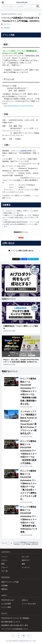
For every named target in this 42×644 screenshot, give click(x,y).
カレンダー (26, 557)
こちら (34, 196)
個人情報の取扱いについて (11, 622)
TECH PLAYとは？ (8, 600)
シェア (24, 259)
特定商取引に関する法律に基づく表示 (15, 625)
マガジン (4, 560)
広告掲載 (4, 586)
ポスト (16, 259)
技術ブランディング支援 (10, 582)
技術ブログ (26, 560)
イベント (9, 543)
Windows (7, 28)
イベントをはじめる (29, 604)
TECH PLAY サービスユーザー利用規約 (15, 618)
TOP (3, 543)
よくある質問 (6, 604)
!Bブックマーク (33, 259)
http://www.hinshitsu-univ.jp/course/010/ (19, 106)
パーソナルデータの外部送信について (15, 629)
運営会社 (4, 589)
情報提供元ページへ (21, 232)
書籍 (23, 564)
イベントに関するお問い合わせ (21, 251)
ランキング (26, 567)
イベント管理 (6, 607)
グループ (4, 567)
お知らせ (25, 600)
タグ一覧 (4, 571)
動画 (3, 564)
